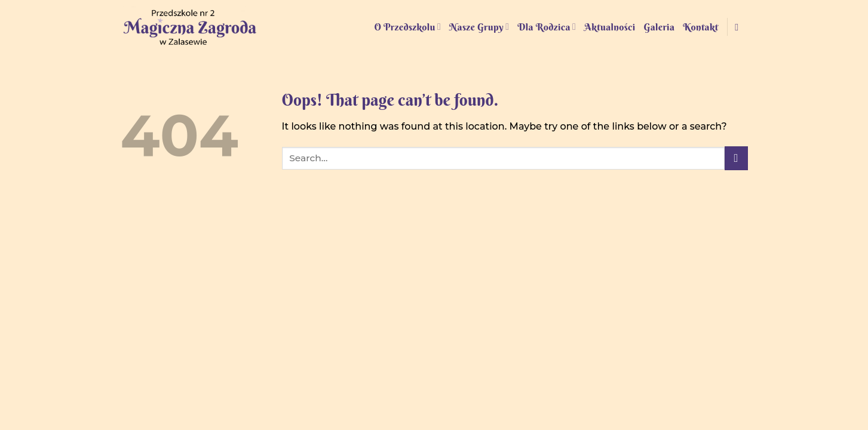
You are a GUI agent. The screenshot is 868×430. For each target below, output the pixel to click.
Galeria (660, 27)
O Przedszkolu (407, 27)
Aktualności (610, 27)
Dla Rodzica (547, 27)
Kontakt (700, 27)
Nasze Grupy (479, 27)
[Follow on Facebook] (740, 27)
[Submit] (736, 158)
